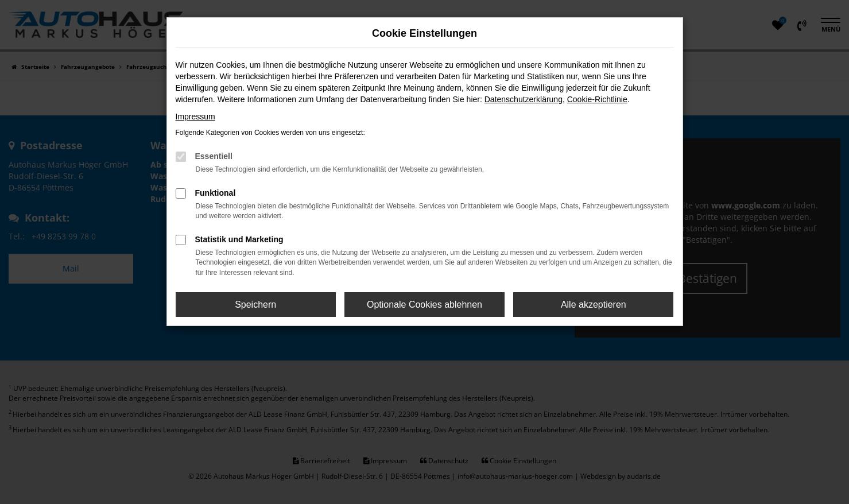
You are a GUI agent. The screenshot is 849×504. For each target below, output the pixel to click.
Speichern (255, 305)
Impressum (195, 117)
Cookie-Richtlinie (597, 99)
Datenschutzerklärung (524, 99)
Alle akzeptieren (594, 305)
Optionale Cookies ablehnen (424, 305)
